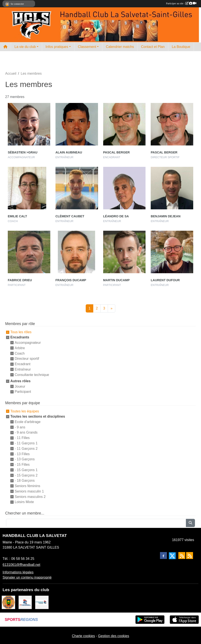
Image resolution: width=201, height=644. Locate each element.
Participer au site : (181, 3)
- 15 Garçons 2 (26, 475)
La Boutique (181, 47)
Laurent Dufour (165, 280)
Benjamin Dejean (166, 216)
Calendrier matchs (120, 47)
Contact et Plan (153, 47)
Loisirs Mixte (24, 502)
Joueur (20, 386)
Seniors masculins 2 (30, 496)
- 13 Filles (22, 454)
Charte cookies (83, 636)
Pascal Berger (116, 152)
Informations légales (18, 572)
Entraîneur (23, 369)
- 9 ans (20, 427)
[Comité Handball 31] (42, 602)
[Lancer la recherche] (190, 523)
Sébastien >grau (23, 152)
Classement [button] (87, 47)
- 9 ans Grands (26, 432)
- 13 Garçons (25, 459)
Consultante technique (32, 375)
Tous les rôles (21, 332)
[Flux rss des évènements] (190, 556)
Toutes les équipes (25, 411)
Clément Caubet (70, 216)
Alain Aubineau (69, 152)
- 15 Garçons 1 (26, 470)
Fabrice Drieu (20, 280)
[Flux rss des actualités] (182, 556)
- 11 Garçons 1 (26, 443)
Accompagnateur (28, 343)
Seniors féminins (27, 486)
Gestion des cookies (114, 636)
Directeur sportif (27, 359)
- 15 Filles (22, 465)
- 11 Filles (22, 438)
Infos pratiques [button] (57, 47)
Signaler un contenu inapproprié (27, 577)
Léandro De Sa (116, 216)
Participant (23, 392)
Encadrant (23, 364)
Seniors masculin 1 (29, 491)
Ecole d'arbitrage (28, 422)
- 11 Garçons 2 (26, 449)
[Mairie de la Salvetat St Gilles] (8, 602)
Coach (20, 353)
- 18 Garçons (25, 481)
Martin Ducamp (116, 280)
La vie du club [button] (25, 47)
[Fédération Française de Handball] (25, 602)
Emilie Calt (17, 216)
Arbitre (20, 348)
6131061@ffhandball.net (21, 565)
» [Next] (112, 308)
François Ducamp (71, 280)
